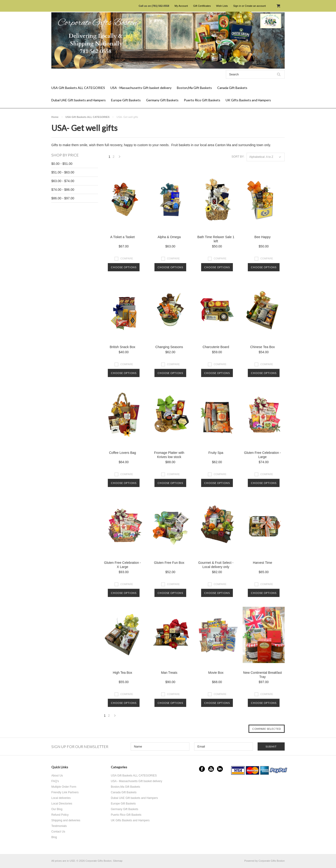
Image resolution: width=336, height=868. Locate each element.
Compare (127, 258)
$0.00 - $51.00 (62, 164)
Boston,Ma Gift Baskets (194, 88)
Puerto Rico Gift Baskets (202, 100)
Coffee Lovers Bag (122, 453)
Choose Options (124, 267)
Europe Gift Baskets (126, 100)
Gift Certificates (202, 6)
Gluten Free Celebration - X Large (122, 565)
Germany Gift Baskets (162, 100)
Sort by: (238, 157)
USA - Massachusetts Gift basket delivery (141, 88)
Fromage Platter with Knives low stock (169, 455)
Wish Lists (222, 6)
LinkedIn (220, 769)
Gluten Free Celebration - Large (262, 455)
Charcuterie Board (216, 347)
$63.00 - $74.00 (63, 181)
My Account (181, 6)
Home (55, 117)
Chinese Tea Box (262, 347)
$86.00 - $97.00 (63, 198)
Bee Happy (262, 237)
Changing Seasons (169, 347)
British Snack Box (122, 347)
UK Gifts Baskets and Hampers (248, 100)
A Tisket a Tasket (123, 237)
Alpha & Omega (169, 237)
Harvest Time (262, 563)
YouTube (211, 769)
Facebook (202, 769)
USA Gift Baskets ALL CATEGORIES (78, 88)
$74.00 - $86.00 (63, 190)
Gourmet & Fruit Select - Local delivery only (216, 565)
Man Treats (169, 673)
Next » (120, 158)
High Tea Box (122, 673)
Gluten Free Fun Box (169, 563)
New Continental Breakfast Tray (262, 675)
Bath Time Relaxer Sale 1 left (216, 239)
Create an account (255, 6)
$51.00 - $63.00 (63, 172)
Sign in (237, 6)
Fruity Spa (216, 453)
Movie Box (216, 673)
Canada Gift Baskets (232, 88)
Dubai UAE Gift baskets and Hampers (79, 100)
